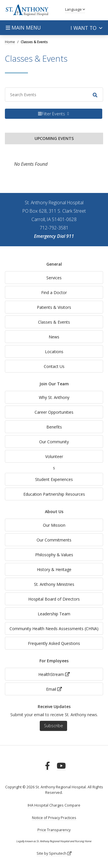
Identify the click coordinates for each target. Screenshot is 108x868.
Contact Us (54, 366)
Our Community (54, 442)
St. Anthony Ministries (54, 584)
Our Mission (54, 525)
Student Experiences (54, 479)
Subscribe (54, 726)
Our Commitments (54, 540)
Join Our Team (54, 384)
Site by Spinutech (54, 853)
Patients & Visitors (54, 307)
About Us (54, 511)
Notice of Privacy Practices (54, 818)
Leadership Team (54, 614)
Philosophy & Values (54, 555)
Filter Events (52, 113)
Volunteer (54, 456)
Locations (54, 352)
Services (54, 278)
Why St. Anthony (54, 397)
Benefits (54, 427)
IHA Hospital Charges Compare (54, 805)
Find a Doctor (54, 292)
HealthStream (54, 674)
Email (54, 689)
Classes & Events (54, 322)
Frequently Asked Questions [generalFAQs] (54, 643)
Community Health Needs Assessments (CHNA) (54, 629)
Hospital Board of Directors (54, 599)
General (54, 264)
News (54, 337)
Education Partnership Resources (54, 494)
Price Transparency (54, 830)
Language (75, 9)
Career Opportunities (54, 412)
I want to (86, 28)
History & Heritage (54, 569)
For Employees (54, 661)
